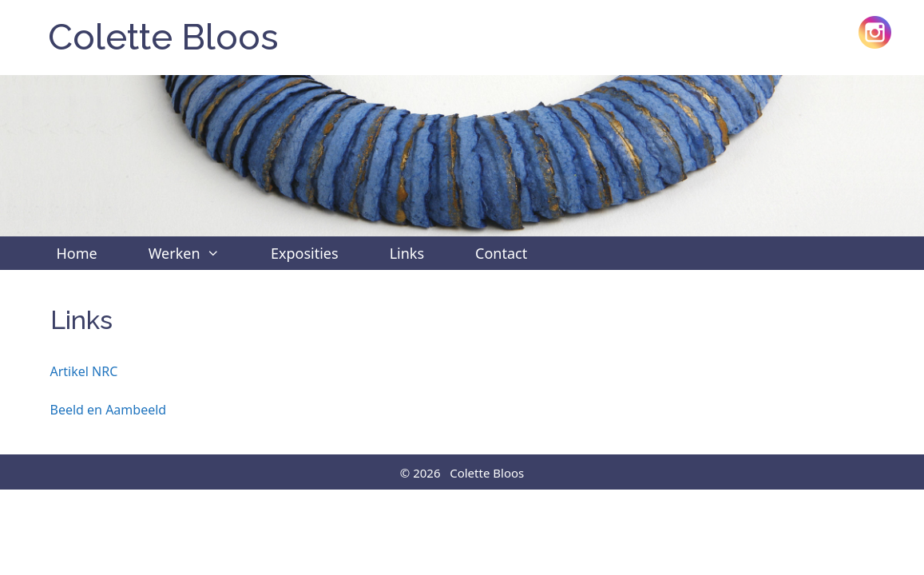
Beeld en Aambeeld (109, 410)
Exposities (305, 253)
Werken (197, 253)
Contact (501, 253)
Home (77, 253)
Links (407, 253)
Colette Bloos (163, 37)
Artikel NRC (84, 371)
